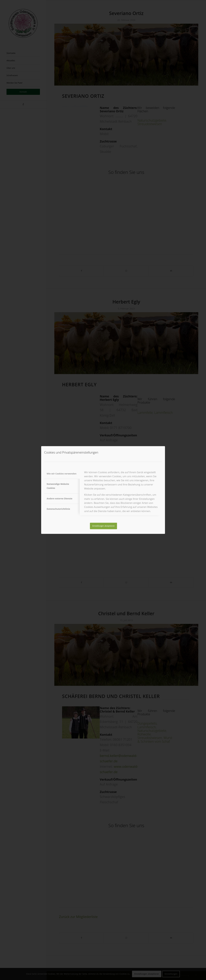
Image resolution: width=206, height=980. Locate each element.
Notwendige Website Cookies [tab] (58, 486)
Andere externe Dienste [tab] (60, 499)
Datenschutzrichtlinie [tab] (58, 509)
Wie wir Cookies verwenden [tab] (62, 474)
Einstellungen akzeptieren (103, 526)
